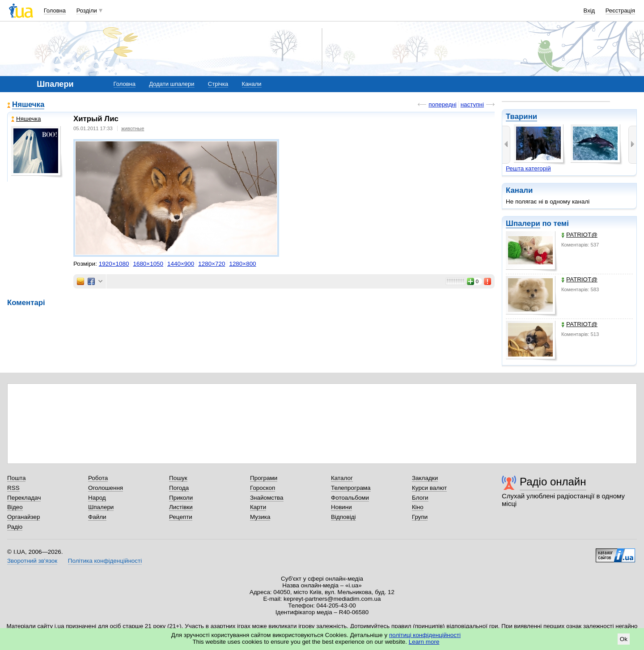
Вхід (589, 11)
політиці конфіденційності (425, 635)
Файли (97, 517)
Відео (15, 507)
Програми (264, 478)
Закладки (425, 478)
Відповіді (343, 517)
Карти (258, 507)
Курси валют (429, 488)
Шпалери (523, 223)
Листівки (181, 507)
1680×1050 (148, 264)
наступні (472, 104)
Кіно (418, 507)
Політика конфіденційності (105, 561)
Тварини (521, 117)
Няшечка (28, 104)
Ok (624, 639)
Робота (98, 478)
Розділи (87, 11)
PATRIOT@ (579, 235)
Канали (252, 84)
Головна (55, 11)
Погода (179, 488)
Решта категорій (528, 168)
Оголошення (106, 488)
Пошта (16, 478)
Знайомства (267, 498)
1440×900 (181, 264)
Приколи (181, 498)
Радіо (15, 527)
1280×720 (212, 264)
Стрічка (218, 84)
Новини (341, 507)
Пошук (178, 478)
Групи (420, 517)
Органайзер (23, 517)
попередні (442, 104)
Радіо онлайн (553, 482)
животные (133, 128)
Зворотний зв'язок (32, 561)
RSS (13, 488)
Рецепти (181, 517)
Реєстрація (620, 11)
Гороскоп (263, 488)
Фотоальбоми (350, 498)
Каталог (342, 478)
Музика (260, 517)
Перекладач (24, 498)
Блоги (420, 498)
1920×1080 (114, 264)
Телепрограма (351, 488)
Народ (97, 498)
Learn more (424, 642)
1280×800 (242, 264)
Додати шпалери (172, 84)
